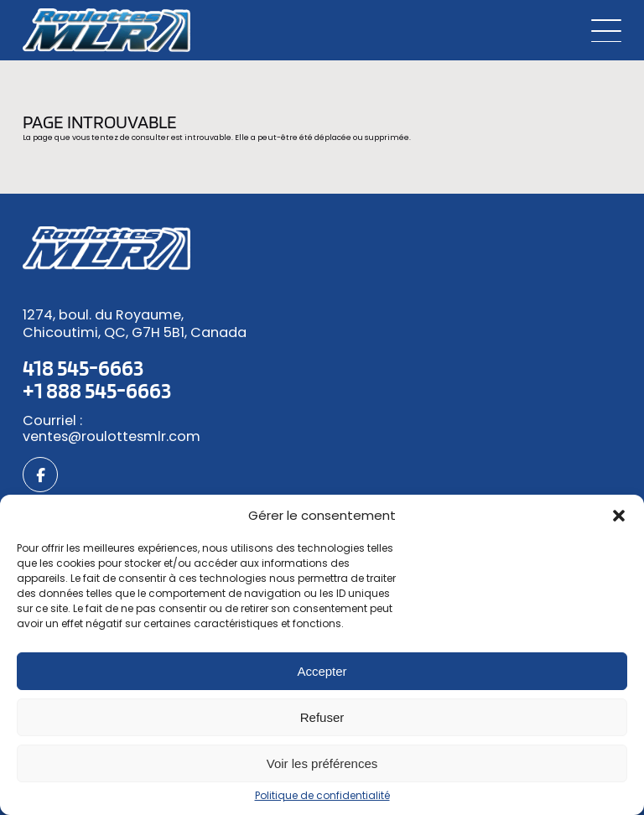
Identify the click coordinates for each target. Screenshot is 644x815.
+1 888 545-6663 (97, 390)
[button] (619, 516)
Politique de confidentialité (322, 795)
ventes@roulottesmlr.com (112, 437)
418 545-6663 (83, 367)
